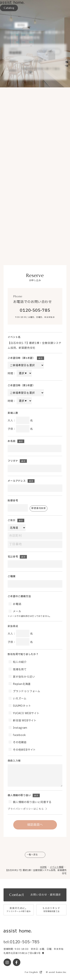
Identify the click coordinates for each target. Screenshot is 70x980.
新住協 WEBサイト (24, 721)
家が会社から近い (24, 677)
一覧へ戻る (32, 855)
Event (8, 25)
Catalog (9, 8)
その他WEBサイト (24, 750)
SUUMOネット (22, 706)
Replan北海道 (21, 684)
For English (34, 972)
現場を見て (19, 670)
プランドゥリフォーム (26, 691)
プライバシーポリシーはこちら (26, 809)
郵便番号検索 (39, 508)
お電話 (17, 604)
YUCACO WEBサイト (26, 713)
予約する (47, 51)
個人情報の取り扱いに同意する (32, 802)
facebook (19, 735)
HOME (43, 867)
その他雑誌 (19, 742)
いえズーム (19, 699)
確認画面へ (35, 825)
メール (17, 611)
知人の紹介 (19, 662)
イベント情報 (57, 867)
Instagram (20, 728)
